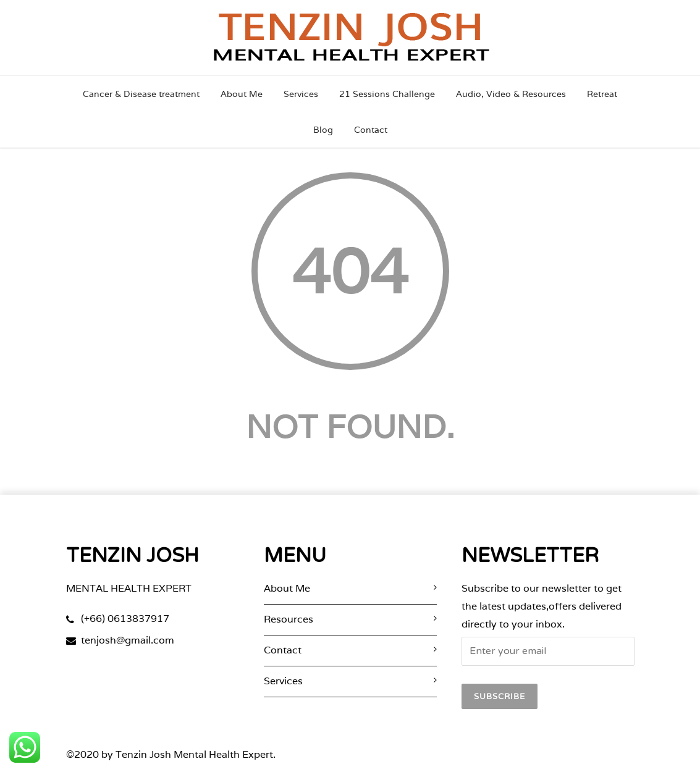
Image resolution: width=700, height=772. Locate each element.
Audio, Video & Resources (511, 94)
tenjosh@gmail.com (128, 640)
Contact (371, 130)
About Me (242, 94)
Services (301, 94)
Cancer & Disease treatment (141, 94)
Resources (289, 619)
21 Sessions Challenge (387, 94)
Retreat (602, 94)
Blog (323, 130)
